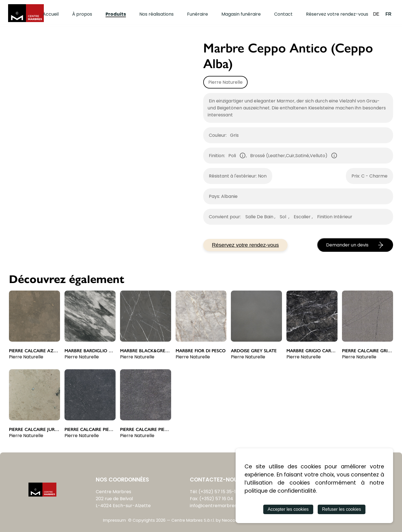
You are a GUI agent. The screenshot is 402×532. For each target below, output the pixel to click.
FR (388, 14)
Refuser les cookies (342, 509)
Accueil (51, 14)
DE (376, 14)
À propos (82, 14)
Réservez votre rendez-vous (337, 14)
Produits (116, 14)
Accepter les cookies (288, 509)
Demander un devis (355, 245)
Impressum (114, 520)
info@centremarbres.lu (216, 506)
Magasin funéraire (241, 14)
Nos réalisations (156, 14)
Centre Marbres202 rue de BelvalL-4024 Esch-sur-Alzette (123, 499)
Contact (283, 14)
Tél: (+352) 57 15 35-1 (213, 492)
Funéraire (198, 14)
